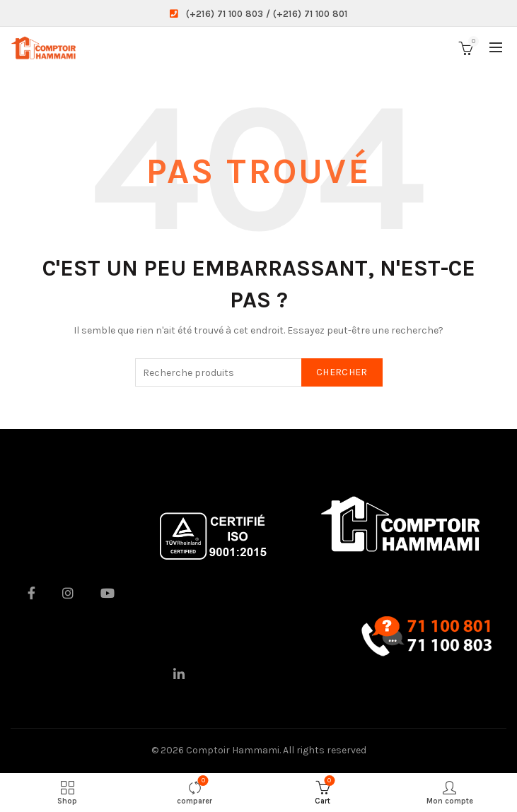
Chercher (342, 372)
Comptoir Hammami (233, 750)
